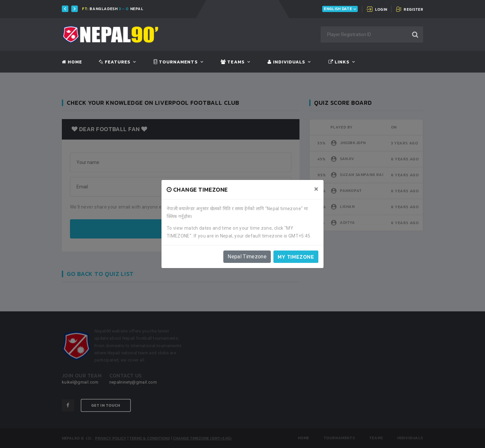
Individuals (286, 62)
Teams (233, 62)
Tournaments (176, 62)
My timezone (296, 257)
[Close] (316, 189)
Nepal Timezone (247, 257)
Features (115, 62)
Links (339, 62)
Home (72, 62)
